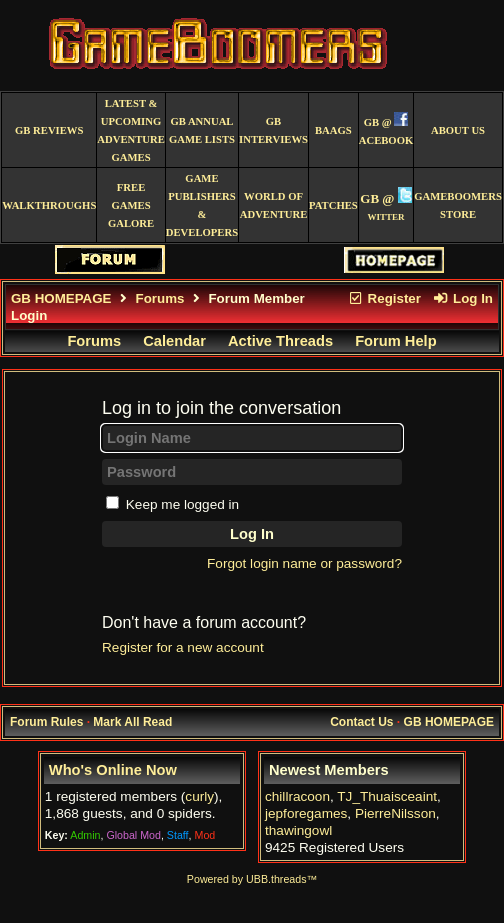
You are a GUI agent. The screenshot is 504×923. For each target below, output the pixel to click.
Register (384, 298)
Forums (160, 298)
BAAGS (333, 130)
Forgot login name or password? (304, 563)
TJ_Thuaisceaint (387, 796)
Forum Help (395, 341)
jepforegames (306, 813)
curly (199, 796)
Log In (463, 298)
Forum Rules (46, 722)
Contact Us (361, 722)
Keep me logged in (182, 504)
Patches (333, 205)
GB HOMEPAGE (61, 298)
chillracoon (297, 796)
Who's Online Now (113, 770)
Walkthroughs (49, 205)
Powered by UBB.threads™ (252, 879)
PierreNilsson (395, 813)
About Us (458, 130)
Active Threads (280, 341)
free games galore (131, 205)
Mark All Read (132, 722)
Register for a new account (183, 647)
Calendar (174, 341)
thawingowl (298, 830)
